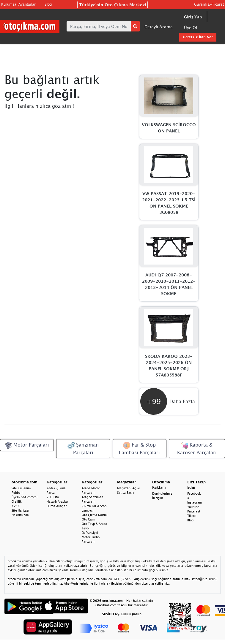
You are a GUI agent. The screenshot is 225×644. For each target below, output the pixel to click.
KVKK (16, 506)
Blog (48, 4)
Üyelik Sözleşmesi (25, 497)
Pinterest (194, 511)
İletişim (158, 498)
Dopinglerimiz (162, 493)
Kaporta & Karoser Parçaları (197, 448)
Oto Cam (88, 519)
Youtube (193, 507)
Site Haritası (20, 510)
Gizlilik (17, 501)
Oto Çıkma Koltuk (95, 515)
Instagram (195, 502)
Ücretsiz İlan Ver (198, 37)
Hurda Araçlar (57, 506)
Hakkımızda (20, 515)
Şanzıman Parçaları (83, 448)
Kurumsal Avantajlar (18, 4)
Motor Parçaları (27, 445)
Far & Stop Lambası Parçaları (139, 448)
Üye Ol (191, 27)
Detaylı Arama (159, 27)
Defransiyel (90, 533)
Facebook (194, 493)
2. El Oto (53, 497)
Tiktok (192, 516)
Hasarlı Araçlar (57, 501)
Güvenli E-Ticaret (209, 4)
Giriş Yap (193, 17)
